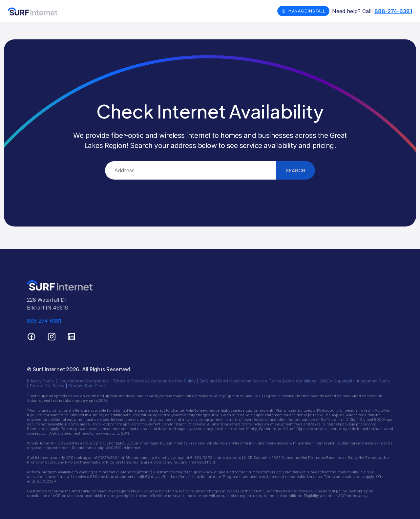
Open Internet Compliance (84, 381)
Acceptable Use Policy (173, 381)
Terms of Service (130, 381)
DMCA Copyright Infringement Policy (355, 381)
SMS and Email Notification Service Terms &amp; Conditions (258, 381)
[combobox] (190, 170)
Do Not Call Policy (47, 386)
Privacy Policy (41, 381)
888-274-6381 (393, 11)
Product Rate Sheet (87, 386)
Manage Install (303, 11)
